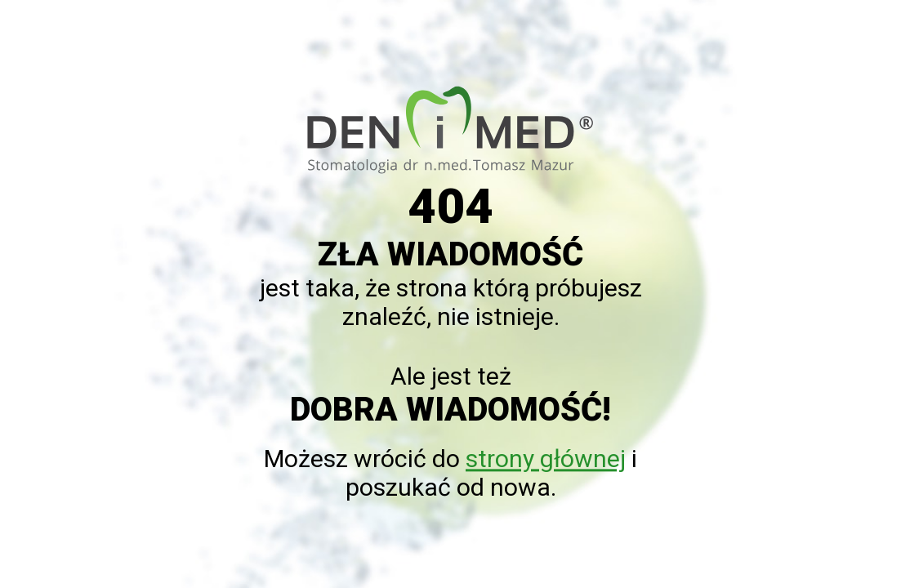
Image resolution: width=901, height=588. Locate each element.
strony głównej (546, 459)
